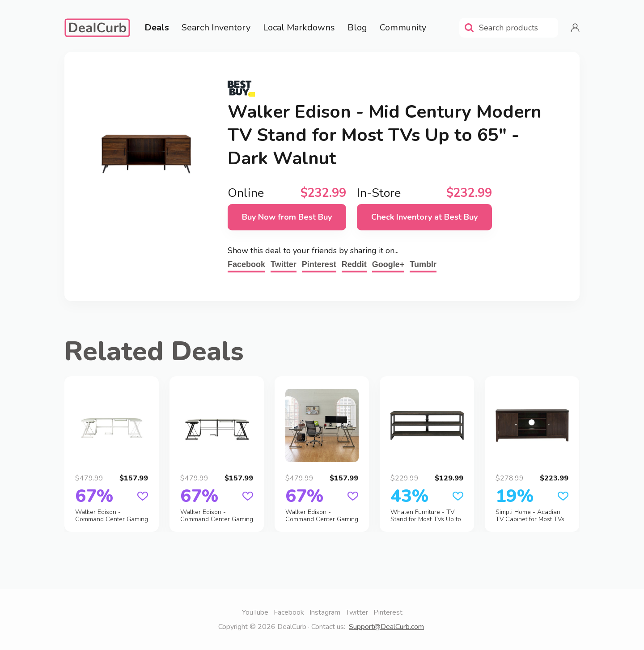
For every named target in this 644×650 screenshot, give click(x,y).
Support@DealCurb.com (386, 627)
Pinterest (319, 264)
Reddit (354, 264)
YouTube (255, 612)
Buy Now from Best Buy (287, 217)
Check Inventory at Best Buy (424, 217)
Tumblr (423, 264)
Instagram (325, 612)
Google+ (388, 264)
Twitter (284, 264)
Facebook (246, 264)
